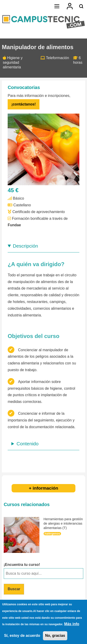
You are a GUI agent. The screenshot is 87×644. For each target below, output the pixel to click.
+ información (43, 488)
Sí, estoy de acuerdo (22, 636)
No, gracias (55, 636)
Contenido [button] (27, 444)
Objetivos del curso (34, 336)
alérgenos (53, 534)
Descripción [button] (25, 246)
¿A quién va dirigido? (36, 264)
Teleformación (58, 58)
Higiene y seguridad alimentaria (13, 62)
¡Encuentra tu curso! (22, 565)
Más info (72, 625)
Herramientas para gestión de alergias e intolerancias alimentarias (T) (63, 523)
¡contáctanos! (24, 104)
